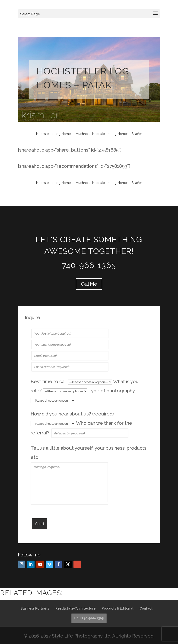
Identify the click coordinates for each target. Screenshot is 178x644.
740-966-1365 (89, 265)
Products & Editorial (118, 608)
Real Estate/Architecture (75, 608)
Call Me (89, 284)
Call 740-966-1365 (89, 618)
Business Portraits (35, 608)
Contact (146, 608)
